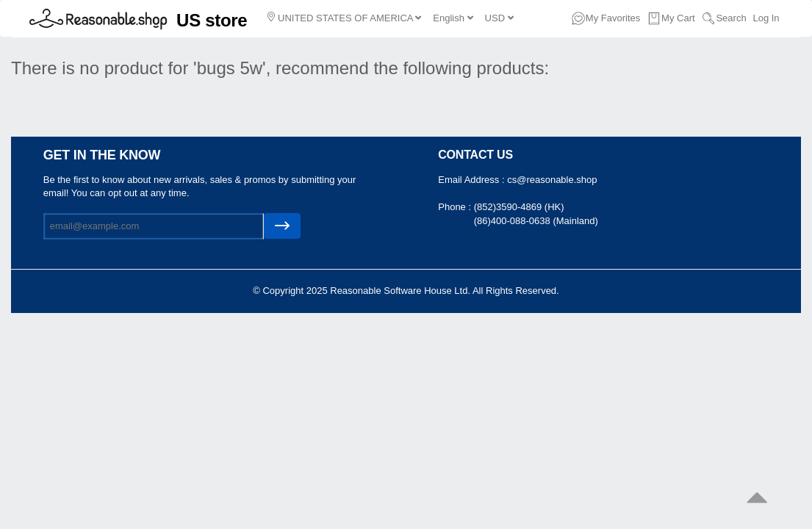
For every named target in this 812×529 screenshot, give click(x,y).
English (453, 18)
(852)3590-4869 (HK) (519, 207)
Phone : (456, 207)
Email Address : (473, 180)
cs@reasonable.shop (552, 180)
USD (499, 18)
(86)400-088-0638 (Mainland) (536, 221)
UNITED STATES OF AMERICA (344, 18)
